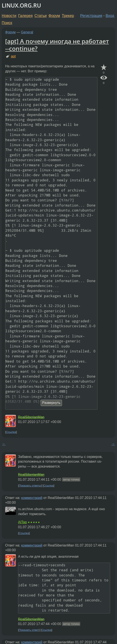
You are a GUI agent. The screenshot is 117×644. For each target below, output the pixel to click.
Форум (54, 16)
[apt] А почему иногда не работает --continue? (57, 45)
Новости (9, 16)
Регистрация (91, 16)
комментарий (32, 498)
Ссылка (11, 432)
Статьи (40, 16)
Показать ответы (30, 486)
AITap (22, 522)
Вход (110, 16)
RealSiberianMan (31, 417)
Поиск (7, 23)
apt (13, 56)
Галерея (25, 16)
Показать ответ (29, 630)
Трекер (68, 16)
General (27, 32)
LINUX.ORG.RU (21, 5)
